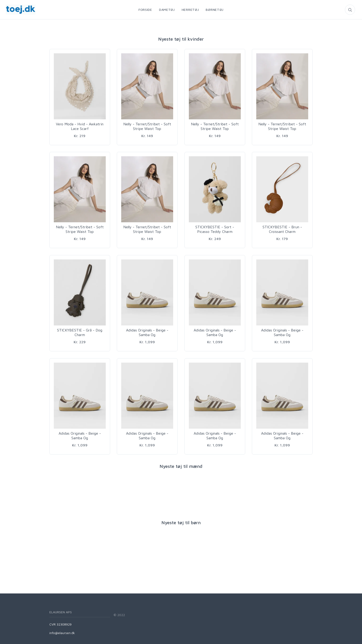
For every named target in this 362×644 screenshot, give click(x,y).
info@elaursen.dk (62, 633)
